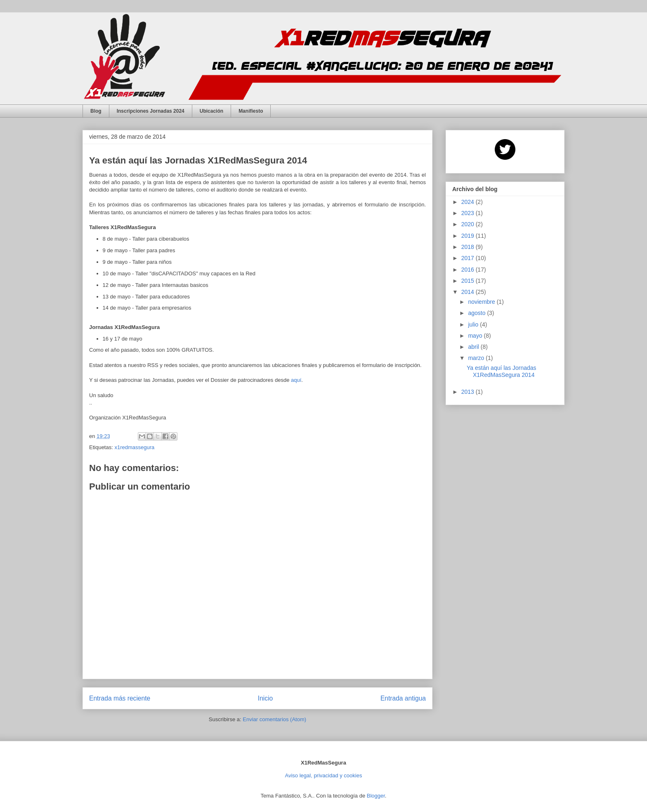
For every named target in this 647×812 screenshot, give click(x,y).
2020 (469, 224)
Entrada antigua (403, 698)
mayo (476, 336)
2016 (469, 270)
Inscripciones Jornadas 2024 (151, 111)
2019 (469, 236)
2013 (469, 392)
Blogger (376, 796)
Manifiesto (251, 111)
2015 (469, 281)
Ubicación (211, 111)
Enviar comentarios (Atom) (274, 719)
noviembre (482, 302)
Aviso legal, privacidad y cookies (324, 775)
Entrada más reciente (120, 698)
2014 (469, 292)
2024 (469, 202)
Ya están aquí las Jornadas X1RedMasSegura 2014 (502, 371)
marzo (477, 358)
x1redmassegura (134, 447)
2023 (469, 213)
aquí (296, 380)
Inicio (265, 698)
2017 (469, 258)
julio (474, 324)
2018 (469, 247)
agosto (477, 313)
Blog (96, 111)
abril (474, 347)
